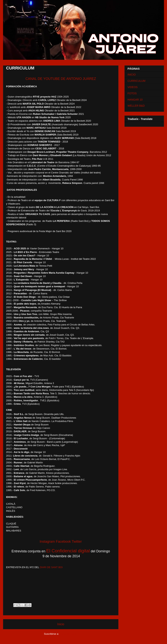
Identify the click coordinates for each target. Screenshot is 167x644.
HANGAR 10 (135, 100)
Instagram (47, 542)
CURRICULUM (136, 81)
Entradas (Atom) (69, 634)
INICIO (132, 75)
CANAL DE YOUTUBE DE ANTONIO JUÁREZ (61, 79)
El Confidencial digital (68, 551)
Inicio (61, 624)
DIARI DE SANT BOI (51, 567)
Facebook (63, 542)
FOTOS (132, 93)
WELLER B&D (136, 106)
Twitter (77, 542)
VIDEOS (133, 87)
